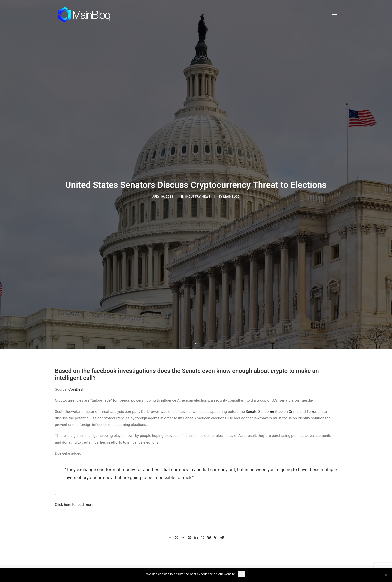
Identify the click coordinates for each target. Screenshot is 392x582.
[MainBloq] (89, 15)
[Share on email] (222, 486)
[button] (334, 15)
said (233, 385)
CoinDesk (76, 338)
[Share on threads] (183, 486)
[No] (386, 575)
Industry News (198, 171)
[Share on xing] (215, 486)
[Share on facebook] (170, 486)
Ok (242, 574)
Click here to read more (74, 454)
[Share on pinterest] (189, 486)
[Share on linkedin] (196, 486)
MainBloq (232, 171)
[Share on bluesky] (209, 486)
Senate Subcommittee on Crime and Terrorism (284, 360)
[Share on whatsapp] (202, 486)
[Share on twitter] (176, 486)
